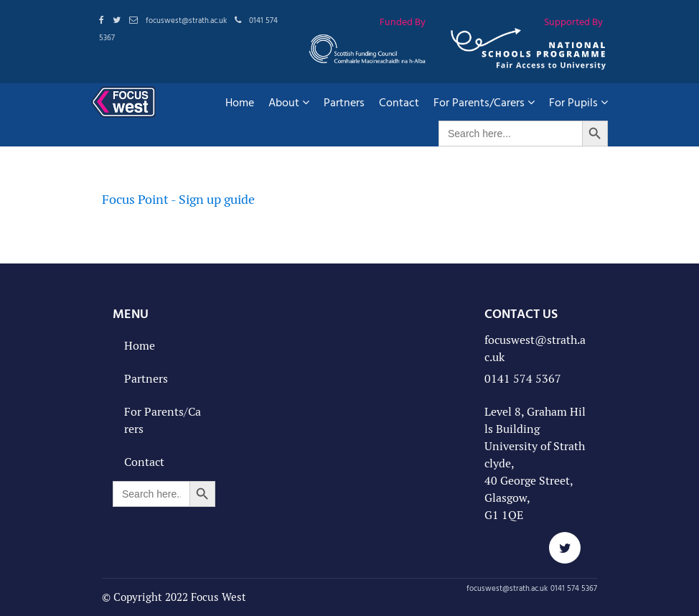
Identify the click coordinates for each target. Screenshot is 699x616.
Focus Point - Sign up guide (178, 199)
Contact (399, 102)
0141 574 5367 (523, 379)
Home (240, 102)
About (289, 102)
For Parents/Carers (484, 102)
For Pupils (578, 102)
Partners (344, 102)
